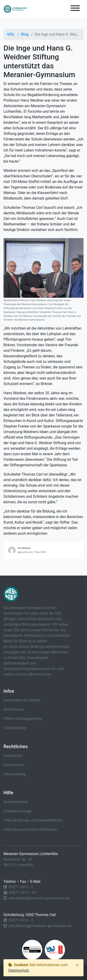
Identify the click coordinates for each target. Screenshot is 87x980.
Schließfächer (15, 728)
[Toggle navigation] (75, 9)
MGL (11, 34)
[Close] (77, 965)
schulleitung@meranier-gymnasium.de (40, 926)
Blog (25, 34)
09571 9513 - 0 (21, 887)
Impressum (13, 756)
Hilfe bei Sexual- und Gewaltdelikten (33, 820)
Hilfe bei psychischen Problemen (30, 830)
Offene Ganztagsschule (23, 719)
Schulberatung (15, 802)
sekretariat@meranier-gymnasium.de (39, 898)
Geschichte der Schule (22, 700)
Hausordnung (15, 774)
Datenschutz (14, 765)
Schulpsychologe (18, 811)
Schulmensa (14, 709)
